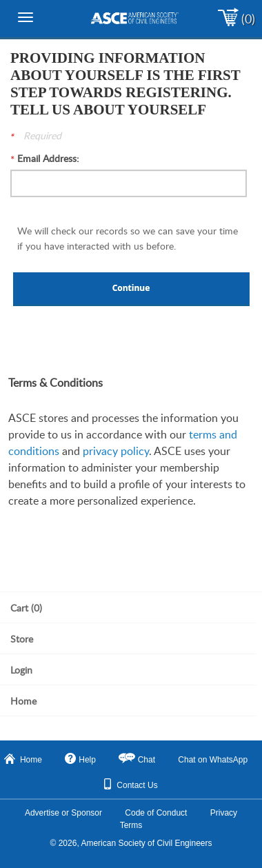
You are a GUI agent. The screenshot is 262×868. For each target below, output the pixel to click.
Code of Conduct (156, 813)
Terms (131, 825)
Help (80, 759)
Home (23, 759)
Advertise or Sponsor (63, 813)
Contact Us (131, 784)
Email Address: (48, 158)
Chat (147, 760)
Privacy (224, 813)
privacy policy (116, 451)
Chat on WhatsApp (213, 760)
